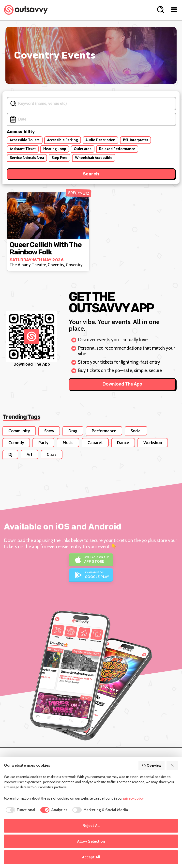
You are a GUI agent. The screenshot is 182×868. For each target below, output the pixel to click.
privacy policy (133, 798)
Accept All (91, 857)
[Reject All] (172, 765)
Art (30, 454)
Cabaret (95, 443)
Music (68, 443)
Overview (152, 765)
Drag (73, 431)
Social (136, 431)
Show (49, 431)
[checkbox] (20, 810)
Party (43, 443)
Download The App (122, 384)
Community (19, 431)
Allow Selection (91, 841)
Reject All (91, 826)
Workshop (153, 443)
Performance (104, 431)
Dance (123, 443)
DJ (10, 454)
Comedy (16, 443)
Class (52, 454)
